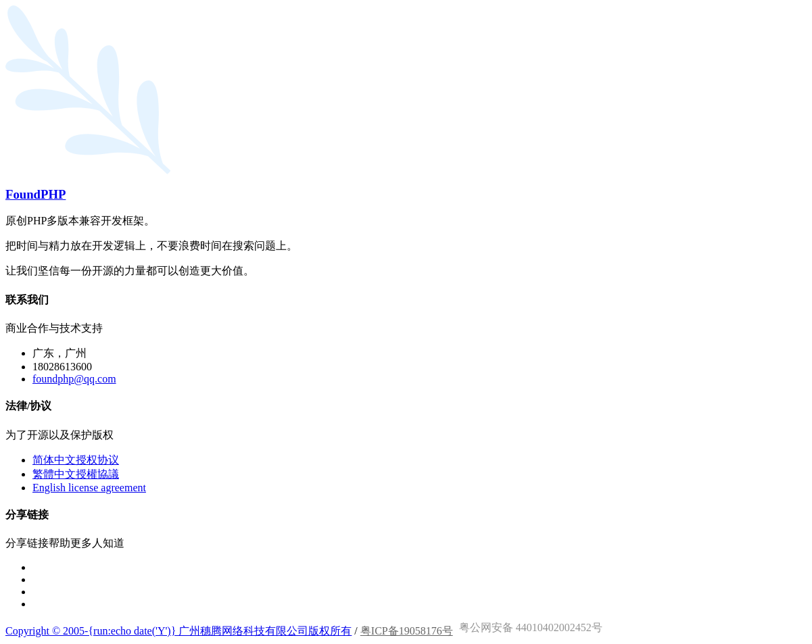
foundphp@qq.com (74, 379)
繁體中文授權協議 (76, 474)
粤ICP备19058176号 (407, 631)
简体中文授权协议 (76, 460)
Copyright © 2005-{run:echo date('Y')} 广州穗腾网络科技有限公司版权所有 (178, 631)
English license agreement (89, 488)
